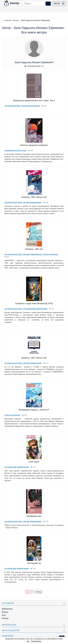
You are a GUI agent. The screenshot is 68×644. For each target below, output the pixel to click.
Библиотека (7, 609)
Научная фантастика (13, 203)
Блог (4, 615)
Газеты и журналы (50, 255)
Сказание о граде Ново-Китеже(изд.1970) (34, 303)
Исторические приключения (35, 309)
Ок (28, 641)
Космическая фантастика (15, 151)
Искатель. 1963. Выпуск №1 (34, 197)
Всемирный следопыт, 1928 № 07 (34, 410)
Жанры (5, 612)
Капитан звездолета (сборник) (34, 145)
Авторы (16, 20)
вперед (38, 592)
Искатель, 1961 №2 (34, 249)
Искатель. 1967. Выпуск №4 (34, 358)
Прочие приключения (31, 106)
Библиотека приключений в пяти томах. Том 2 (34, 101)
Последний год (34, 563)
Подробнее (36, 641)
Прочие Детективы (12, 106)
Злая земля (34, 462)
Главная (7, 20)
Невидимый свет (34, 516)
